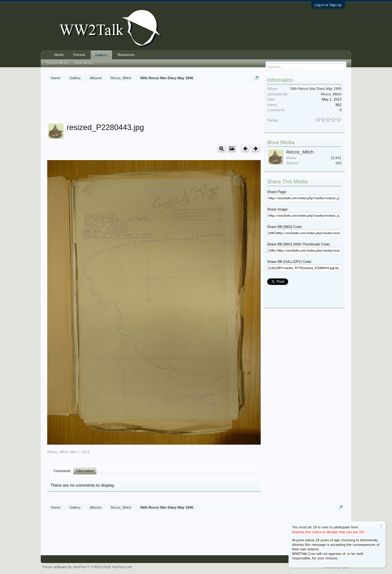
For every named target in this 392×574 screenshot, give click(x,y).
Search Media (58, 63)
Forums (79, 55)
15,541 (336, 158)
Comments (62, 471)
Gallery (101, 55)
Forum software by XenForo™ (87, 567)
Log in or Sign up (328, 5)
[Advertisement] (165, 103)
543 (338, 163)
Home (59, 55)
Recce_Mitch (58, 452)
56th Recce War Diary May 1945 (316, 89)
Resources (126, 55)
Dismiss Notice (381, 526)
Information (85, 471)
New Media (84, 63)
